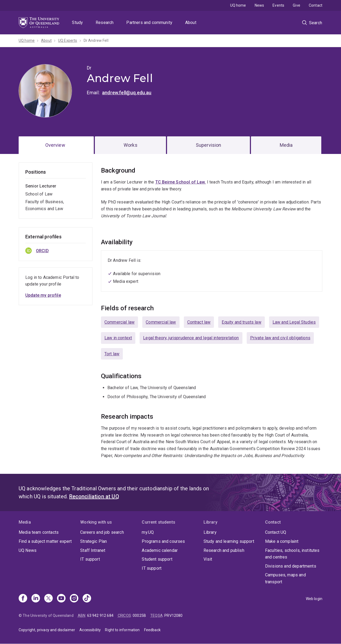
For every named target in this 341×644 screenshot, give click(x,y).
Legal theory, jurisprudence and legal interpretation (191, 338)
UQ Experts (68, 40)
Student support (157, 559)
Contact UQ (276, 532)
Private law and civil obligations (280, 338)
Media (286, 145)
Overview (55, 145)
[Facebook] (23, 599)
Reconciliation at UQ (94, 496)
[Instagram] (74, 599)
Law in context (118, 338)
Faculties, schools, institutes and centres (292, 554)
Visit (208, 559)
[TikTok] (87, 599)
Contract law (199, 322)
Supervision (209, 145)
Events (278, 5)
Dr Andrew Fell (96, 40)
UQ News (28, 550)
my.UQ (148, 532)
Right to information (122, 630)
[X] (48, 599)
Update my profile (43, 295)
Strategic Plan (94, 541)
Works (131, 145)
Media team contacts (39, 532)
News (259, 5)
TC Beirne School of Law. (181, 182)
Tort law (112, 354)
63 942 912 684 (100, 616)
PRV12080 (173, 616)
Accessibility (90, 630)
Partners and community (149, 23)
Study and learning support (229, 541)
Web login (314, 599)
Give (297, 5)
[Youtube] (61, 599)
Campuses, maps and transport (285, 578)
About (191, 23)
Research (105, 23)
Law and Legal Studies (294, 322)
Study (77, 23)
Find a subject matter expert (45, 541)
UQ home (238, 5)
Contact (316, 5)
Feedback (152, 630)
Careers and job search (102, 532)
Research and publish (224, 550)
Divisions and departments (291, 566)
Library (210, 532)
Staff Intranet (93, 550)
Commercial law (119, 322)
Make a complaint (282, 541)
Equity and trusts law (241, 322)
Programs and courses (163, 541)
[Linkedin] (36, 599)
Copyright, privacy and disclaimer (47, 630)
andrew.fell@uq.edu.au (127, 93)
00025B (139, 616)
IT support (90, 559)
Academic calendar (160, 550)
